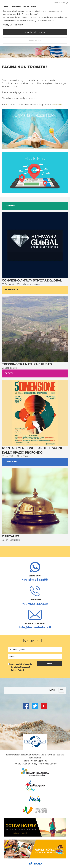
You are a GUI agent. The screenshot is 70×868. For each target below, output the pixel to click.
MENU (53, 690)
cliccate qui (57, 105)
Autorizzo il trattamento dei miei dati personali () (21, 667)
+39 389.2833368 (35, 572)
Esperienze (11, 290)
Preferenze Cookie (48, 764)
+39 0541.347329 (35, 596)
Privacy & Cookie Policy (13, 25)
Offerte (10, 206)
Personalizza (35, 40)
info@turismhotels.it (35, 619)
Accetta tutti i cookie (35, 32)
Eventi (9, 373)
